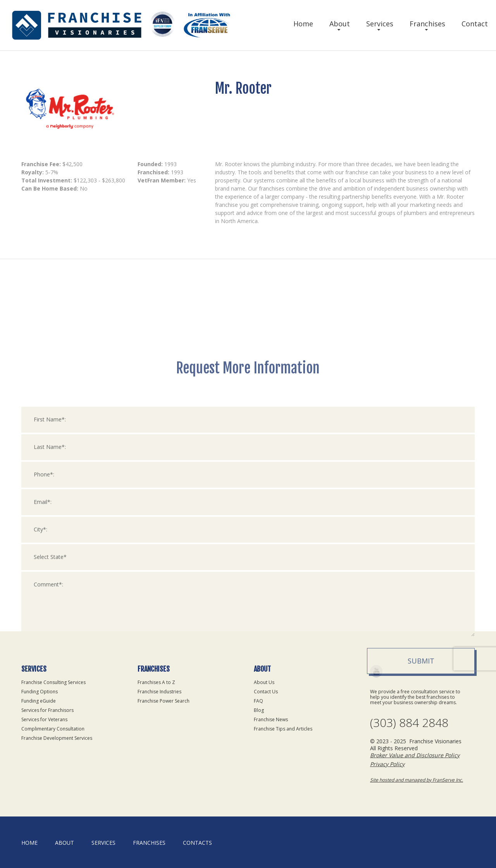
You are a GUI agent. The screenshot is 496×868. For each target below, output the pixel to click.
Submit (421, 751)
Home (303, 24)
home (29, 843)
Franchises (427, 24)
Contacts (197, 843)
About (340, 24)
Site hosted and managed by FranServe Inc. (417, 780)
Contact (475, 24)
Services (380, 24)
